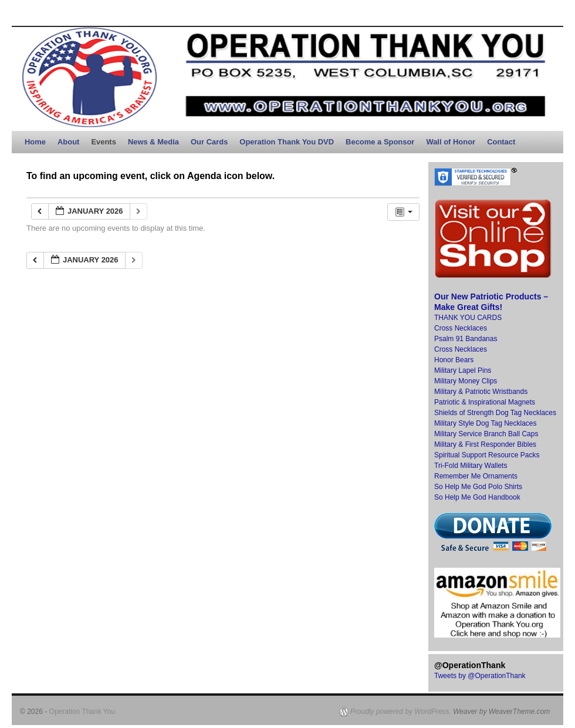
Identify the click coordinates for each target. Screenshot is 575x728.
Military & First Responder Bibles (485, 444)
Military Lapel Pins (463, 370)
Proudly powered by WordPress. (401, 712)
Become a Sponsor (380, 142)
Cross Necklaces (461, 328)
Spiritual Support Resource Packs (487, 455)
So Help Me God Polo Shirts (478, 487)
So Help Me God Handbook (477, 497)
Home (35, 142)
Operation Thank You (82, 712)
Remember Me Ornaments (476, 476)
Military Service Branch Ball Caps (486, 434)
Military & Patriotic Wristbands (481, 392)
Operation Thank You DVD (287, 142)
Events (103, 142)
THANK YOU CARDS (468, 318)
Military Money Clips (466, 381)
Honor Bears (454, 360)
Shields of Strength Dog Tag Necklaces (495, 413)
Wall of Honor (451, 142)
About (68, 142)
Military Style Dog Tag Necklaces (486, 423)
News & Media (153, 142)
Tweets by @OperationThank (480, 676)
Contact (501, 142)
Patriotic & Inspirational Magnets (485, 402)
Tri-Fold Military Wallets (471, 466)
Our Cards (209, 142)
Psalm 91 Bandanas (466, 339)
